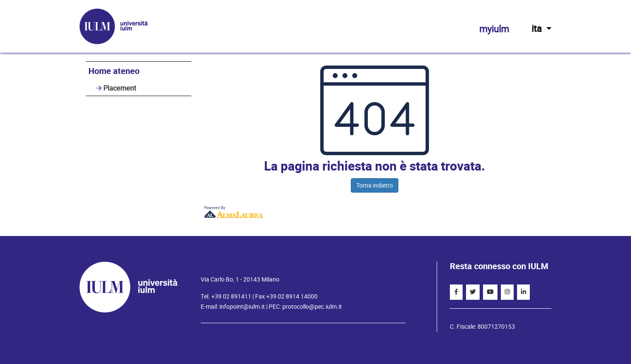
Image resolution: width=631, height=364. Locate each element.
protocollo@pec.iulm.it (312, 307)
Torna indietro (375, 185)
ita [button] (541, 29)
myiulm (494, 29)
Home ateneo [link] (114, 71)
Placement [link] (120, 88)
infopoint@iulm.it (242, 307)
